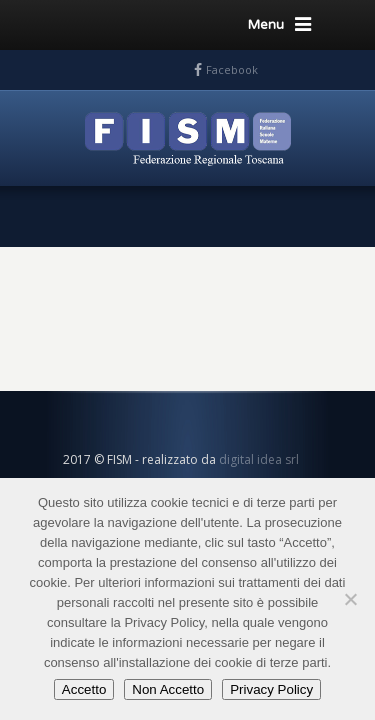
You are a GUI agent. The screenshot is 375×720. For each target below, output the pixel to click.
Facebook (232, 69)
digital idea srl (259, 459)
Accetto (84, 689)
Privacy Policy (271, 689)
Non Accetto (168, 689)
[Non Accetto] (350, 599)
